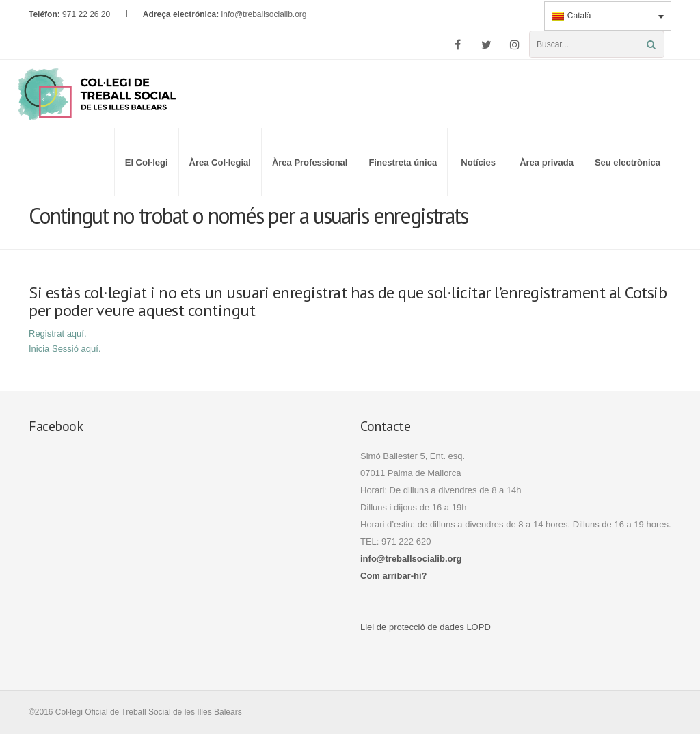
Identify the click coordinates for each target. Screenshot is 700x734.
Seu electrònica (628, 162)
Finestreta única (403, 162)
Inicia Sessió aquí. (65, 349)
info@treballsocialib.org (264, 14)
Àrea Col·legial (220, 162)
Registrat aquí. (58, 333)
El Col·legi (147, 162)
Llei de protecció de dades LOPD (426, 627)
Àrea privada (547, 162)
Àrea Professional (310, 162)
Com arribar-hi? (394, 576)
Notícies (478, 162)
